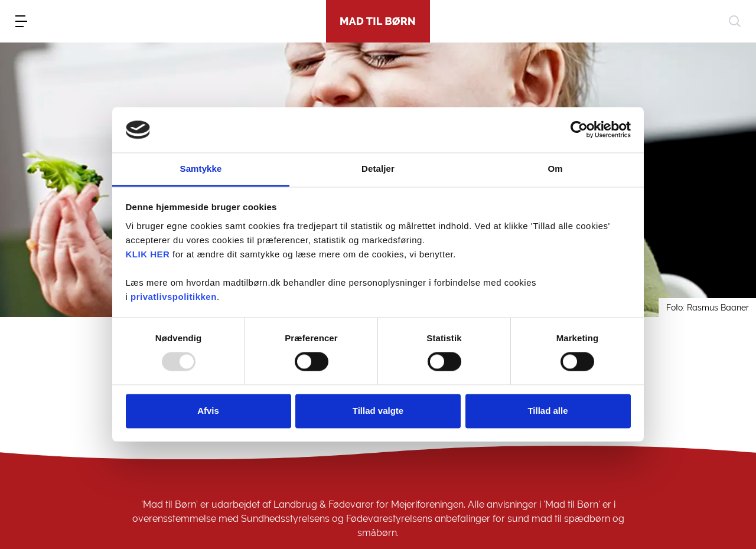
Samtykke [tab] (201, 169)
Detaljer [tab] (378, 169)
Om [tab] (555, 169)
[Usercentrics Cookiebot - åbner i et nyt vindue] (579, 130)
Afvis (208, 411)
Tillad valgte (378, 411)
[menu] (21, 21)
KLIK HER (148, 254)
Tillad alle (548, 411)
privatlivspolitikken (174, 297)
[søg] (735, 21)
